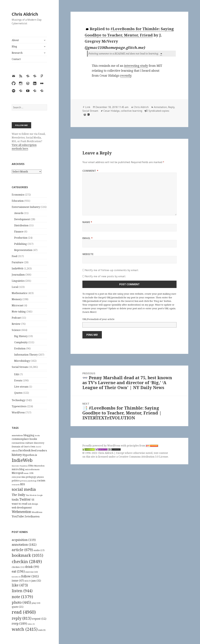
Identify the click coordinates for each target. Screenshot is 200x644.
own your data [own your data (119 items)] (19, 477)
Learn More (89, 312)
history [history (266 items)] (17, 455)
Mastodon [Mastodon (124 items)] (39, 466)
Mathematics (19, 293)
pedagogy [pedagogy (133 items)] (31, 477)
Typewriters (19, 406)
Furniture (18, 262)
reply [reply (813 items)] (22, 618)
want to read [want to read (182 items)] (19, 504)
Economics (18, 195)
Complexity (21, 342)
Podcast (16, 318)
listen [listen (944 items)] (22, 591)
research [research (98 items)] (16, 485)
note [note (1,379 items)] (22, 597)
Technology (19, 400)
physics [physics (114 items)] (40, 477)
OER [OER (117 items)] (31, 473)
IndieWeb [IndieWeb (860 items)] (22, 460)
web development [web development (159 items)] (22, 508)
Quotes (18, 393)
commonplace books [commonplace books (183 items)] (24, 439)
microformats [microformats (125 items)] (32, 469)
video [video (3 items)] (31, 624)
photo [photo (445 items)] (21, 602)
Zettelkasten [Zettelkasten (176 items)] (32, 516)
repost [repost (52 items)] (39, 619)
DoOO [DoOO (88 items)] (39, 447)
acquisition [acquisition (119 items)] (24, 540)
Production (21, 238)
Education (18, 201)
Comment (90, 171)
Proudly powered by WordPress (102, 446)
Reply (171, 107)
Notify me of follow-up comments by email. (112, 270)
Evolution (20, 348)
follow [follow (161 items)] (30, 576)
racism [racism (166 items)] (41, 480)
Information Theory (26, 355)
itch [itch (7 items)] (28, 581)
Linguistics (18, 281)
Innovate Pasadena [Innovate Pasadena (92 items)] (20, 466)
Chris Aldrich (25, 14)
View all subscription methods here (24, 147)
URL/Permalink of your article (98, 319)
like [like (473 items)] (20, 585)
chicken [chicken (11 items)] (18, 567)
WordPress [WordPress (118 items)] (37, 512)
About (15, 40)
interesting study (136, 66)
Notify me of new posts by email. (105, 276)
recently (126, 76)
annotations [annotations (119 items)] (17, 435)
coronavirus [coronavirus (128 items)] (18, 443)
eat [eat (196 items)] (18, 571)
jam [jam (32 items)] (36, 581)
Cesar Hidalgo (111, 111)
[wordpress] (84, 115)
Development (22, 219)
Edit (17, 374)
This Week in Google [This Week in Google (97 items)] (34, 495)
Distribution (21, 225)
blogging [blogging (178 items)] (29, 435)
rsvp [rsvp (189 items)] (19, 623)
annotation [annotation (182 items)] (24, 544)
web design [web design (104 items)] (33, 504)
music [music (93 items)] (26, 473)
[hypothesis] (88, 115)
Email (88, 238)
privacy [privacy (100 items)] (24, 481)
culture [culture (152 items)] (29, 443)
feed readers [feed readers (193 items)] (39, 450)
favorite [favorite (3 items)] (16, 577)
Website (88, 254)
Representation (23, 250)
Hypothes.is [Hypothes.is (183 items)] (30, 455)
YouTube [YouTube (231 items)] (18, 516)
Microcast (18, 305)
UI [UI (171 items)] (33, 500)
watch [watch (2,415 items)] (25, 629)
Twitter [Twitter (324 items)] (25, 499)
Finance (19, 232)
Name (87, 222)
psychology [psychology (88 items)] (32, 481)
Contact (16, 59)
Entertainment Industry (26, 207)
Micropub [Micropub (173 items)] (18, 473)
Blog (14, 46)
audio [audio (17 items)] (39, 550)
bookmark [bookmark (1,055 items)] (27, 555)
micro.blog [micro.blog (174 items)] (18, 469)
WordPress (18, 412)
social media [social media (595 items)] (24, 489)
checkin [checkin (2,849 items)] (27, 561)
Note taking (19, 312)
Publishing (21, 244)
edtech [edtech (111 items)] (15, 451)
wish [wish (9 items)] (42, 630)
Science (16, 330)
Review (16, 324)
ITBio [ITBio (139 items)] (31, 466)
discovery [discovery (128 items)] (39, 443)
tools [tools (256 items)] (15, 499)
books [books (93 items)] (37, 435)
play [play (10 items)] (36, 603)
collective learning (131, 111)
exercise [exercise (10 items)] (32, 572)
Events (18, 380)
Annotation (160, 107)
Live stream (21, 387)
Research (17, 53)
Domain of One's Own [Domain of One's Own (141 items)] (24, 447)
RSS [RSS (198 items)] (23, 484)
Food (15, 256)
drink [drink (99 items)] (32, 567)
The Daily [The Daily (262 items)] (18, 495)
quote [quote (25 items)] (18, 607)
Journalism (18, 275)
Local (15, 287)
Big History (21, 336)
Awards (19, 213)
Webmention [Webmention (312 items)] (21, 512)
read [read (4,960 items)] (24, 612)
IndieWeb (17, 268)
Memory (17, 299)
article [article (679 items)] (22, 550)
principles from (143, 446)
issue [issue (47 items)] (18, 581)
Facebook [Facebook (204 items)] (24, 450)
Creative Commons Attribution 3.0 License (143, 457)
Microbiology (22, 361)
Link (88, 107)
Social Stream (20, 367)
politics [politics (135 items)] (16, 481)
